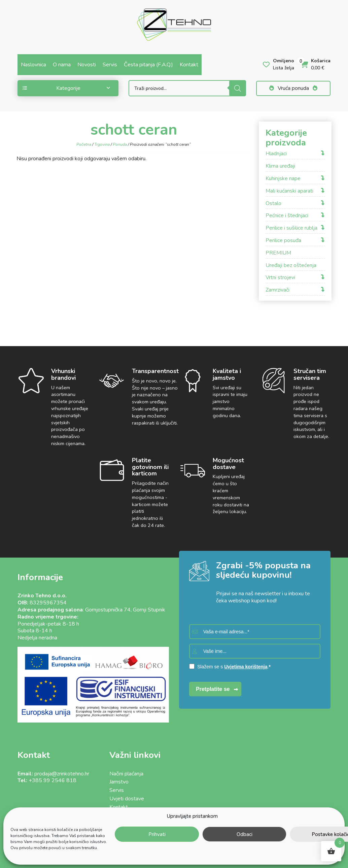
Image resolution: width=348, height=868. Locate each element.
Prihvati (157, 834)
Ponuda (120, 144)
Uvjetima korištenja (246, 667)
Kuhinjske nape (283, 179)
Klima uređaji (280, 166)
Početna (84, 144)
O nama (62, 65)
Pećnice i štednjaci (287, 216)
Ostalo (273, 204)
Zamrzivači (277, 290)
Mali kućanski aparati (289, 191)
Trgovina (102, 144)
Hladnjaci (276, 154)
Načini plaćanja (126, 774)
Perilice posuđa (283, 241)
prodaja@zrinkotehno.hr (62, 774)
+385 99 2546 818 (53, 780)
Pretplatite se (213, 689)
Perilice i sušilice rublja (291, 228)
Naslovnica (33, 65)
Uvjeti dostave (127, 799)
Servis (110, 65)
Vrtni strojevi (280, 278)
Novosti (87, 65)
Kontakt (189, 65)
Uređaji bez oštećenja (291, 265)
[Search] (238, 88)
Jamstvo (119, 782)
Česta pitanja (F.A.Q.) (148, 65)
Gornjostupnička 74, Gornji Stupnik (125, 610)
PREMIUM (278, 253)
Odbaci (245, 834)
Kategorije (66, 88)
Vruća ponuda (293, 88)
